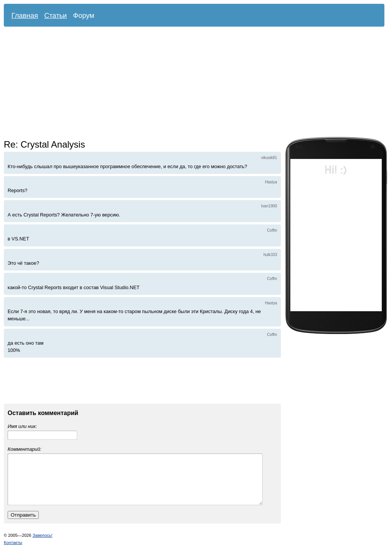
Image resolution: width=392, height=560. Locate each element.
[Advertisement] (148, 84)
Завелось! (42, 544)
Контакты (13, 552)
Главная (25, 15)
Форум (84, 15)
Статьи (56, 15)
